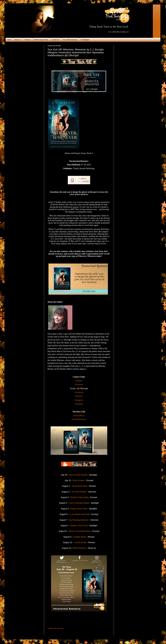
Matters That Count (79, 526)
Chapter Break (80, 537)
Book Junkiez (79, 480)
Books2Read (79, 415)
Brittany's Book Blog (80, 497)
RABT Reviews (79, 548)
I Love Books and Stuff (79, 514)
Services (27, 40)
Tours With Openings (70, 40)
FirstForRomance (79, 419)
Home (9, 40)
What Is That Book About (79, 531)
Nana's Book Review (78, 475)
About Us (18, 40)
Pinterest (79, 396)
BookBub (79, 404)
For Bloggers (85, 40)
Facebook (79, 384)
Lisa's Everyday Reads (79, 503)
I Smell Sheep (80, 542)
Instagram (79, 400)
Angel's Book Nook (79, 509)
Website (79, 381)
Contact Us (55, 40)
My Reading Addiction (79, 520)
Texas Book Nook (80, 486)
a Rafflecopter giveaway (55, 628)
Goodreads (79, 392)
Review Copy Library (41, 40)
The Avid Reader (79, 492)
